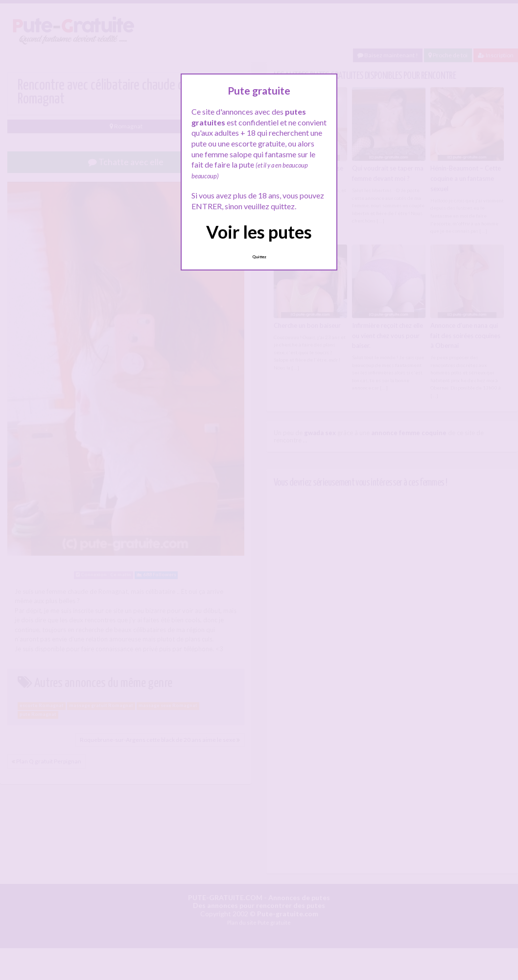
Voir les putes (259, 232)
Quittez (259, 257)
